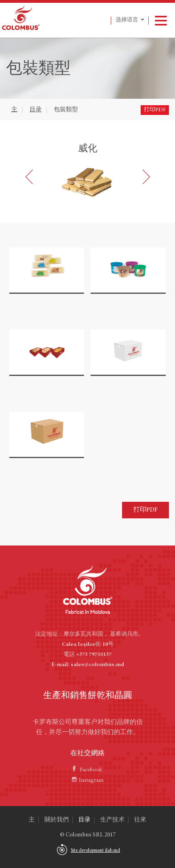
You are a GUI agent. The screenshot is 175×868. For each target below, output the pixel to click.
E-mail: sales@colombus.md (88, 665)
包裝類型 (66, 110)
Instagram (88, 781)
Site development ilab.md (95, 851)
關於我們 (57, 820)
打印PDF (155, 110)
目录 (36, 110)
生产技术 (112, 820)
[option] (88, 172)
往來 (140, 820)
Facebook (87, 770)
